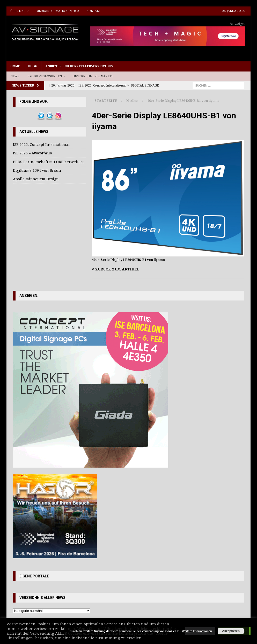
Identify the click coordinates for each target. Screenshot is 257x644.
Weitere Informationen (197, 631)
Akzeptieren (231, 631)
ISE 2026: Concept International (41, 145)
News (15, 76)
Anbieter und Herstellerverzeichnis (79, 66)
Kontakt (94, 11)
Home (15, 66)
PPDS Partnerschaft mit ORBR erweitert (48, 162)
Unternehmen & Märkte (93, 76)
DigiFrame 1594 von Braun (37, 170)
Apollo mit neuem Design (36, 179)
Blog (33, 66)
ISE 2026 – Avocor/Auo (32, 153)
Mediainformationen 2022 (57, 11)
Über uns (18, 11)
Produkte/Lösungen (45, 76)
